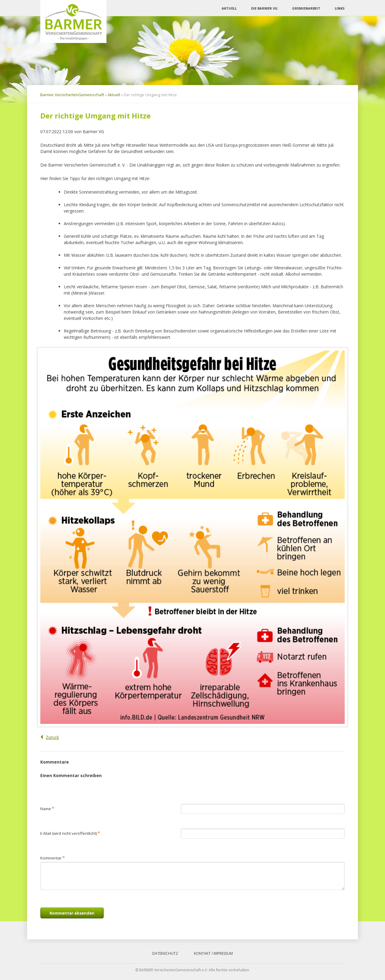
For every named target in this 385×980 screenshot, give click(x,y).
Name (47, 808)
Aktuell (229, 8)
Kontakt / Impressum (213, 953)
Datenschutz (165, 953)
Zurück (52, 737)
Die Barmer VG (264, 8)
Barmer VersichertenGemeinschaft (72, 95)
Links (340, 8)
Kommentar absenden (72, 913)
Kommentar (53, 857)
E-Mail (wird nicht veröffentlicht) (70, 833)
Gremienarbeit (306, 8)
